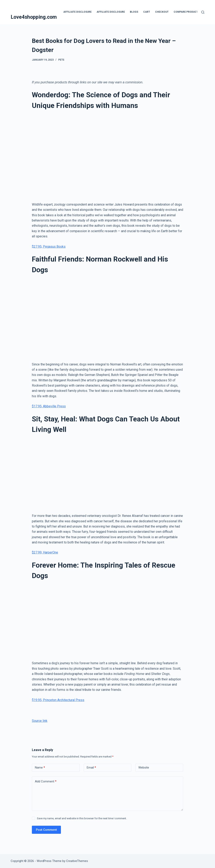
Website (144, 768)
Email (91, 768)
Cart (147, 12)
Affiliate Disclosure (77, 12)
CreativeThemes (77, 861)
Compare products (187, 12)
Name (40, 768)
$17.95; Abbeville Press (49, 406)
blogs (134, 12)
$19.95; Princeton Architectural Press (58, 700)
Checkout (162, 12)
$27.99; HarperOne (45, 552)
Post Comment (46, 830)
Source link (40, 721)
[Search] (203, 12)
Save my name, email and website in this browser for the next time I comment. (82, 818)
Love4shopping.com (34, 17)
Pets (61, 60)
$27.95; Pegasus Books (49, 247)
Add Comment (46, 782)
